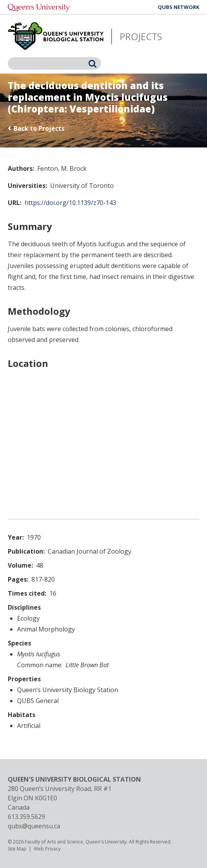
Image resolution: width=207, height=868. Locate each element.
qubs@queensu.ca (34, 826)
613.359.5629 (26, 817)
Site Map (17, 849)
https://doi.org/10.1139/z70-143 (70, 203)
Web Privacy (47, 849)
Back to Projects (39, 128)
